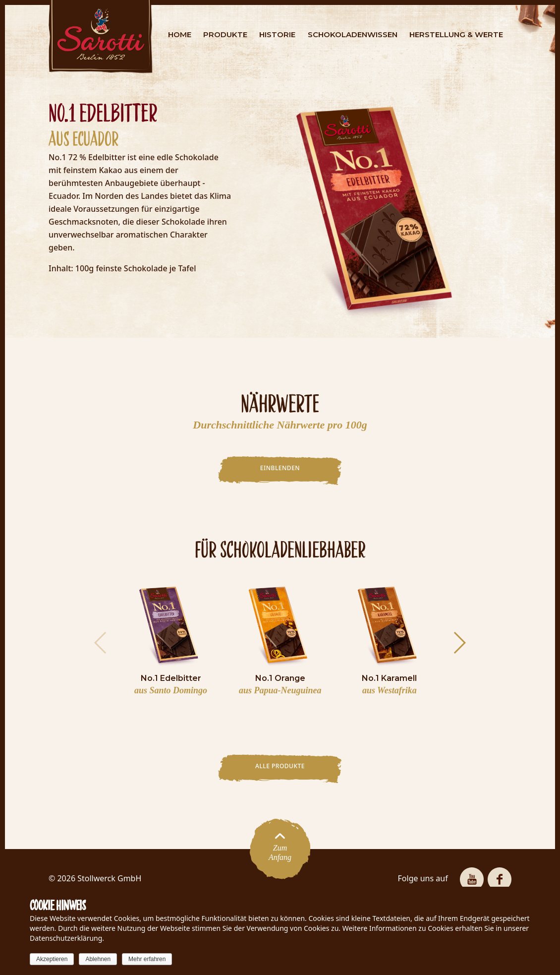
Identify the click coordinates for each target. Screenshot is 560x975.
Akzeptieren (52, 959)
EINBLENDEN (280, 468)
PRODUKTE (225, 34)
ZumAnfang (280, 849)
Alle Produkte (280, 766)
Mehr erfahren (147, 959)
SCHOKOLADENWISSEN (353, 34)
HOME (180, 34)
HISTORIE (277, 34)
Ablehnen (98, 959)
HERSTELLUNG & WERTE (456, 34)
